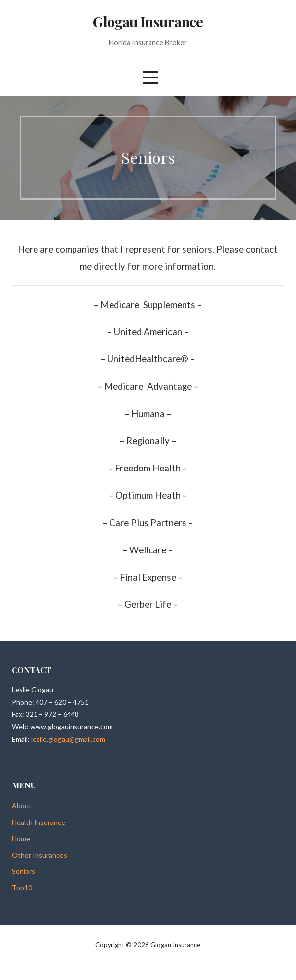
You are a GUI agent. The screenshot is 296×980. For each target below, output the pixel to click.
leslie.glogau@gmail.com (68, 739)
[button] (150, 78)
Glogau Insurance (148, 21)
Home (21, 839)
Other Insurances (39, 855)
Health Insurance (38, 822)
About (22, 805)
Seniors (23, 871)
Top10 (22, 887)
